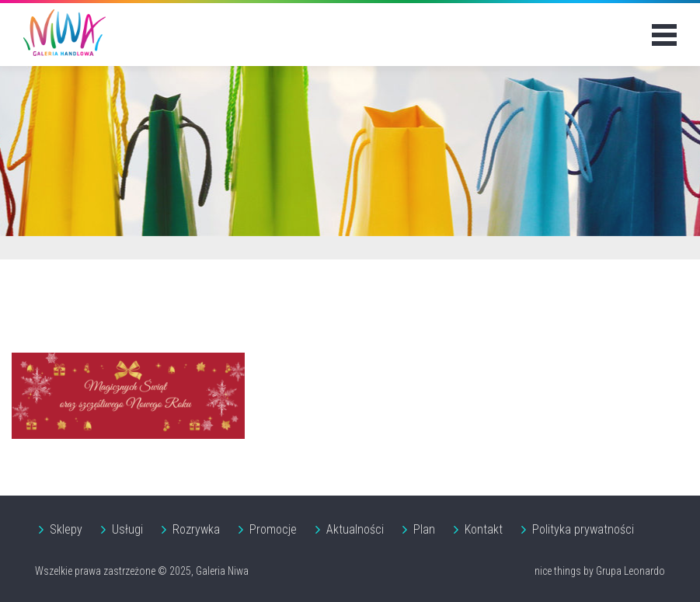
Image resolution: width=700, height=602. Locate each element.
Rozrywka (196, 529)
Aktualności (355, 529)
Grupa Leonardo (630, 571)
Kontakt (484, 529)
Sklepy (66, 529)
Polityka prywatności (583, 529)
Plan (424, 529)
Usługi (127, 529)
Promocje (273, 529)
